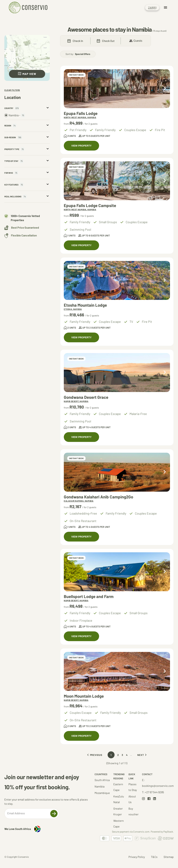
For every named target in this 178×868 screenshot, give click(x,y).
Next (143, 755)
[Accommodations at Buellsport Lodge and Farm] (117, 572)
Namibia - (15, 115)
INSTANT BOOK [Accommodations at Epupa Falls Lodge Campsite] (76, 167)
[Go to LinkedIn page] (155, 799)
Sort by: (78, 54)
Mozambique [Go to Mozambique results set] (102, 793)
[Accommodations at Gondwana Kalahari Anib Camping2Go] (117, 472)
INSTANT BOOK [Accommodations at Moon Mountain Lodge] (76, 657)
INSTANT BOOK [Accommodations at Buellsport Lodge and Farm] (76, 558)
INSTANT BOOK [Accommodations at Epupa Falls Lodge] (76, 75)
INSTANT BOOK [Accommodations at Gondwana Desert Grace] (76, 359)
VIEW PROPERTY (81, 146)
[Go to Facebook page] (149, 799)
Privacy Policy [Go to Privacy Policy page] (137, 857)
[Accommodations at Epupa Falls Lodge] (117, 89)
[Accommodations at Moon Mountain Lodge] (117, 671)
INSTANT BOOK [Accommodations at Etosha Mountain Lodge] (76, 267)
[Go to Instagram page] (143, 799)
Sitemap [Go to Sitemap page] (169, 857)
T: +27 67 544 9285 (153, 792)
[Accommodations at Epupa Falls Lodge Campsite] (117, 181)
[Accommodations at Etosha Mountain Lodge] (117, 280)
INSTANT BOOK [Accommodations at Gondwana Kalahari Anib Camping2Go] (76, 458)
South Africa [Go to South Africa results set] (102, 780)
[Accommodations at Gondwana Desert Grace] (117, 373)
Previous (94, 755)
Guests (136, 41)
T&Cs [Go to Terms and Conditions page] (154, 857)
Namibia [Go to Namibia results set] (100, 786)
